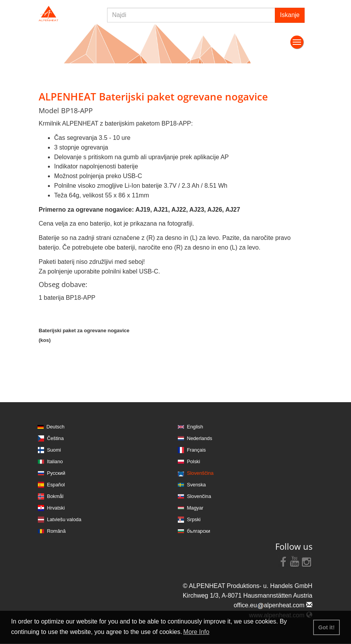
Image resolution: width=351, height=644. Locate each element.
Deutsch (55, 427)
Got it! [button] (326, 627)
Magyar (195, 508)
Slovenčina (199, 496)
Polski (193, 461)
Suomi (54, 450)
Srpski (194, 519)
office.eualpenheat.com (273, 605)
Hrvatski (56, 508)
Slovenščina (200, 473)
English (195, 427)
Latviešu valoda (64, 519)
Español (56, 485)
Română (56, 531)
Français (196, 450)
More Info (196, 632)
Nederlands (199, 438)
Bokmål (55, 496)
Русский (56, 473)
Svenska (196, 485)
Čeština (55, 438)
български (198, 531)
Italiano (55, 461)
